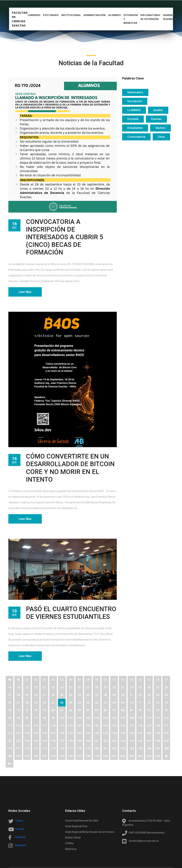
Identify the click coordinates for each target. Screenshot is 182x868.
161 (97, 741)
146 (131, 733)
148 (149, 733)
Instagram (21, 845)
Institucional (71, 15)
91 (149, 710)
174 (44, 748)
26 (79, 687)
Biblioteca (71, 849)
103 (88, 718)
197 (79, 756)
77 (27, 710)
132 (10, 733)
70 (132, 703)
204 (140, 756)
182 (114, 748)
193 (44, 756)
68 (114, 703)
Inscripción (135, 101)
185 (140, 748)
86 (105, 710)
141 (88, 733)
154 (36, 741)
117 (44, 726)
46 (88, 695)
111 (158, 718)
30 (114, 687)
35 (158, 687)
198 (88, 756)
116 (36, 726)
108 (131, 718)
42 (53, 695)
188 (166, 748)
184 (131, 748)
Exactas (156, 119)
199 (97, 756)
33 (140, 687)
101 (70, 718)
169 (166, 741)
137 (53, 733)
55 (166, 695)
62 (62, 703)
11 (114, 680)
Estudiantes (135, 128)
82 (71, 710)
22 (44, 687)
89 (132, 710)
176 (62, 748)
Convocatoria (136, 137)
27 (88, 687)
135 (36, 733)
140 (79, 733)
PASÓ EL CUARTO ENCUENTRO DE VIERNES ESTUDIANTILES (71, 613)
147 (140, 733)
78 (36, 710)
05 (62, 680)
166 (140, 741)
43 (62, 695)
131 (166, 726)
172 (27, 748)
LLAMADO (134, 110)
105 (105, 718)
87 (114, 710)
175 (53, 748)
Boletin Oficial (73, 838)
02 (36, 680)
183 (123, 748)
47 (97, 695)
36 (166, 687)
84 (88, 710)
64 (79, 703)
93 (166, 710)
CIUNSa (69, 843)
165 (131, 741)
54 (158, 695)
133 (18, 733)
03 (44, 680)
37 (10, 695)
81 (62, 710)
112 (166, 718)
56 (10, 703)
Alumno (160, 128)
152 (18, 741)
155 (44, 741)
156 (53, 741)
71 (140, 703)
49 (114, 695)
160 (88, 741)
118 (53, 726)
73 (158, 703)
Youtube (20, 829)
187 (158, 748)
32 (132, 687)
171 (18, 748)
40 (36, 695)
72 (149, 703)
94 (10, 718)
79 (44, 710)
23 (53, 687)
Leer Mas (25, 292)
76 (18, 710)
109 (140, 718)
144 (114, 733)
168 (158, 741)
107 (123, 718)
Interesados (135, 92)
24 (62, 687)
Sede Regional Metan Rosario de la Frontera (90, 832)
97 (36, 718)
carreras (34, 15)
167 (149, 741)
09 (97, 680)
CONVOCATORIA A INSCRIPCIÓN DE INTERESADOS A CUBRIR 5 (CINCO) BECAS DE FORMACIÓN (65, 237)
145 (123, 733)
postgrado (51, 15)
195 (62, 756)
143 (105, 733)
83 (79, 710)
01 (27, 680)
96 (27, 718)
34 (149, 687)
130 (158, 726)
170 (10, 748)
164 (123, 741)
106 (114, 718)
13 (132, 680)
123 (97, 726)
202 (123, 756)
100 (62, 718)
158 (70, 741)
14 (140, 680)
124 (105, 726)
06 (71, 680)
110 (149, 718)
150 (166, 733)
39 (27, 695)
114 (18, 726)
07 (79, 680)
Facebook (20, 837)
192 (36, 756)
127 (131, 726)
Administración (95, 15)
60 (44, 703)
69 (123, 703)
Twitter (19, 821)
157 (62, 741)
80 (53, 710)
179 (88, 748)
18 (10, 687)
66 (97, 703)
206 (158, 756)
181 (105, 748)
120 (70, 726)
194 (53, 756)
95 (18, 718)
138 (62, 733)
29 (105, 687)
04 (53, 680)
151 (10, 741)
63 (71, 703)
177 (70, 748)
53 (149, 695)
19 (18, 687)
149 (158, 733)
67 (105, 703)
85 (97, 710)
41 (44, 695)
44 (71, 695)
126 (123, 726)
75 (10, 710)
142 (97, 733)
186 (149, 748)
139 (70, 733)
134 (27, 733)
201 (114, 756)
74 (166, 703)
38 (18, 695)
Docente (133, 119)
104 (97, 718)
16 (158, 680)
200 (105, 756)
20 (27, 687)
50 (123, 695)
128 (140, 726)
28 (97, 687)
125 (114, 726)
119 (62, 726)
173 (36, 748)
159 (79, 741)
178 (79, 748)
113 (10, 726)
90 (140, 710)
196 (70, 756)
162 (105, 741)
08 (88, 680)
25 (71, 687)
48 (105, 695)
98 (44, 718)
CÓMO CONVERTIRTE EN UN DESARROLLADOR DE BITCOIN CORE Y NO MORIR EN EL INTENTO (70, 468)
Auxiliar (158, 110)
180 (97, 748)
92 (158, 710)
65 (88, 703)
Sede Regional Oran (76, 826)
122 (88, 726)
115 (27, 726)
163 (114, 741)
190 (18, 756)
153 (27, 741)
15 (149, 680)
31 (123, 687)
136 (44, 733)
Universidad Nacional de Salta (82, 821)
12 (123, 680)
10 (105, 680)
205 (149, 756)
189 (10, 756)
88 (123, 710)
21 (36, 687)
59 (36, 703)
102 (79, 718)
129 (149, 726)
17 (166, 680)
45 (79, 695)
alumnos (115, 15)
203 (131, 756)
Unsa (161, 137)
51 (132, 695)
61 (53, 703)
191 (27, 756)
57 (18, 703)
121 (79, 726)
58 (27, 703)
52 (140, 695)
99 (53, 718)
